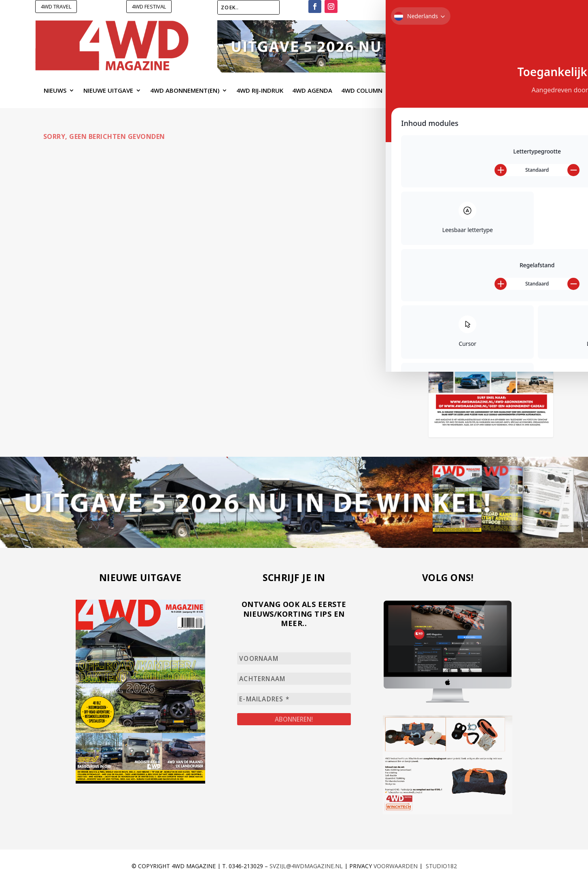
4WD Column (362, 91)
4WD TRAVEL (56, 6)
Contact (522, 91)
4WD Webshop (414, 91)
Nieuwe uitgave (108, 91)
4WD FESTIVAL (149, 6)
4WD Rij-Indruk (260, 91)
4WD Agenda (312, 91)
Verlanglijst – (436, 8)
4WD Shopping (468, 91)
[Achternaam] (294, 678)
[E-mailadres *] (294, 698)
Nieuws (55, 91)
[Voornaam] (294, 658)
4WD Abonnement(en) (185, 91)
